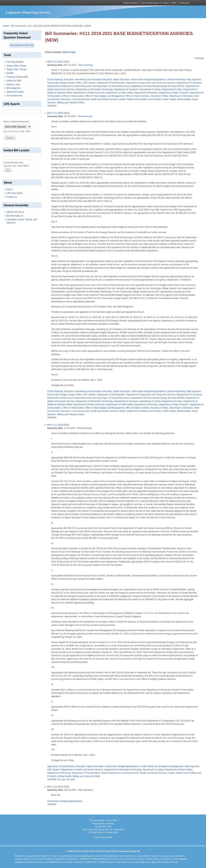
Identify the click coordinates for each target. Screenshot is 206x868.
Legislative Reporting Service (28, 12)
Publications (184, 3)
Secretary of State (159, 96)
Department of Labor (172, 89)
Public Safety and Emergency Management (162, 766)
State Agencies (194, 80)
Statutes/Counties (15, 92)
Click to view (69, 52)
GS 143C (71, 780)
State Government (110, 773)
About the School (130, 3)
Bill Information (15, 216)
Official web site (15, 212)
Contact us (12, 197)
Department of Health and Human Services (82, 770)
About (9, 189)
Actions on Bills (14, 81)
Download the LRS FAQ (22, 45)
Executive (65, 99)
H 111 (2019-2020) (60, 62)
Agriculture (52, 766)
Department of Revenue (146, 93)
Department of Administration (111, 83)
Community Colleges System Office (64, 83)
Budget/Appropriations (155, 80)
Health (122, 99)
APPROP (52, 106)
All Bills (10, 73)
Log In (97, 837)
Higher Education (121, 80)
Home (6, 26)
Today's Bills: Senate (16, 69)
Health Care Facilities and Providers (144, 99)
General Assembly (176, 80)
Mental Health (184, 99)
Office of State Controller (137, 96)
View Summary (85, 65)
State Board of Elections (181, 96)
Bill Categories (13, 88)
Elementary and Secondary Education (93, 80)
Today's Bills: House (16, 66)
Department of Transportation (86, 773)
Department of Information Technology (94, 89)
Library (165, 3)
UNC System (89, 83)
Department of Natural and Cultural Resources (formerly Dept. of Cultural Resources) (89, 86)
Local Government (80, 99)
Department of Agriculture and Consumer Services (151, 83)
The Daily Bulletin (15, 62)
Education (69, 80)
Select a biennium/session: (17, 122)
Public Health (169, 99)
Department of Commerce (189, 83)
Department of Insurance (126, 89)
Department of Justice (150, 89)
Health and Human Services (104, 99)
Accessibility (106, 837)
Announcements (14, 96)
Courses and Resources (150, 3)
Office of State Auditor (73, 96)
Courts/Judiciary (55, 80)
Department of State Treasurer (174, 93)
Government (137, 80)
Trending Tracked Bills (17, 77)
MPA (174, 3)
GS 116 (61, 780)
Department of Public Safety (120, 93)
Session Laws (13, 84)
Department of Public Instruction (89, 93)
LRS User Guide (14, 193)
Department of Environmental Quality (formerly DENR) (158, 86)
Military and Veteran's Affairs (71, 103)
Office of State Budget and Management (105, 96)
